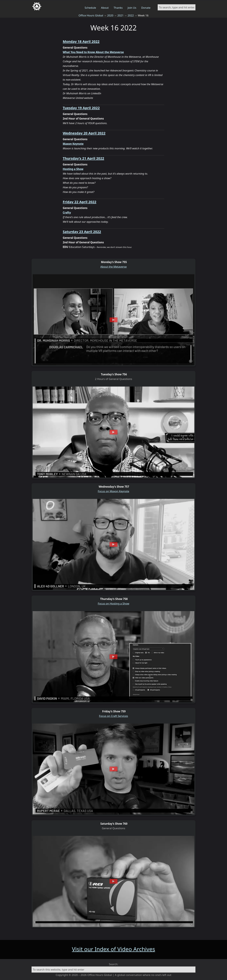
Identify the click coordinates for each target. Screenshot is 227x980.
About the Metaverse (114, 267)
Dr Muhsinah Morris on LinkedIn (82, 93)
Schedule (90, 8)
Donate (146, 8)
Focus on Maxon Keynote (113, 491)
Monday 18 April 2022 (81, 41)
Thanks (118, 8)
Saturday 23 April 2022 (82, 232)
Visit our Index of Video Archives (113, 949)
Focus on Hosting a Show (113, 603)
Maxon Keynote (73, 144)
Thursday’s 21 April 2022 (83, 158)
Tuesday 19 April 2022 (81, 108)
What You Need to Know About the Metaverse (93, 52)
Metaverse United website (78, 98)
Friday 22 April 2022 (80, 202)
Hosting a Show (73, 169)
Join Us (132, 8)
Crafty (67, 213)
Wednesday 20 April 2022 (84, 133)
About (105, 8)
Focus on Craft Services (113, 716)
